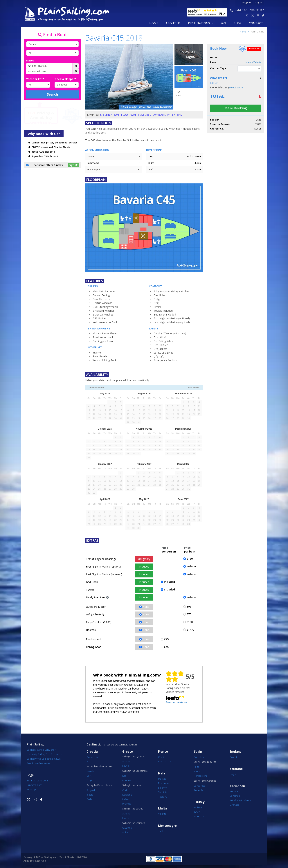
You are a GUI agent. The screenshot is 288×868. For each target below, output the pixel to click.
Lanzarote (200, 786)
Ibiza (197, 767)
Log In (259, 2)
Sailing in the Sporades (134, 823)
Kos (124, 776)
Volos (125, 832)
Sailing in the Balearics (205, 762)
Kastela (90, 771)
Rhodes (127, 780)
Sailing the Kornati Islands (99, 785)
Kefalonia (127, 795)
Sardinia (163, 792)
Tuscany (163, 797)
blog (237, 23)
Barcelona (200, 757)
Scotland (236, 769)
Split (89, 776)
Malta (163, 808)
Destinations (96, 744)
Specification (109, 115)
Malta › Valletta (253, 62)
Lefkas (126, 799)
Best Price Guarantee (39, 763)
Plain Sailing (35, 744)
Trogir (90, 780)
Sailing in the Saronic (133, 809)
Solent (233, 757)
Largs (233, 774)
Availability (162, 115)
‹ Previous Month (96, 388)
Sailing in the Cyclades (133, 757)
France (163, 752)
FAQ (223, 23)
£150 (190, 622)
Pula (89, 761)
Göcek (198, 812)
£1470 (190, 630)
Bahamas (235, 796)
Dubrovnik (92, 757)
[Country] (52, 44)
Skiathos (127, 828)
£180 (190, 559)
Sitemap (31, 789)
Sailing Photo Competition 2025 (44, 759)
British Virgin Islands (241, 800)
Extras (177, 115)
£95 (189, 607)
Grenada (235, 805)
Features (145, 115)
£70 (189, 614)
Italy (162, 773)
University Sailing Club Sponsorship (46, 754)
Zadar (90, 799)
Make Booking (236, 108)
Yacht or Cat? (35, 79)
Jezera (90, 795)
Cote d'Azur (165, 761)
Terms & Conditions (38, 781)
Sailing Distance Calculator (41, 750)
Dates (30, 60)
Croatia (92, 752)
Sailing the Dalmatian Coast (100, 767)
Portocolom (200, 776)
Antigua (234, 791)
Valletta (162, 814)
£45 (166, 639)
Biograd (91, 790)
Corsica (162, 757)
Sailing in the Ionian (132, 785)
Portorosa (164, 783)
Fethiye (198, 807)
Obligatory (144, 559)
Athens (126, 761)
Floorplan (129, 115)
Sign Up (74, 165)
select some (236, 87)
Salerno (162, 788)
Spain (198, 752)
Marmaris (199, 816)
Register (247, 2)
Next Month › (194, 388)
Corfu (125, 790)
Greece (128, 752)
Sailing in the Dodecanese (135, 771)
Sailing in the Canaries (205, 781)
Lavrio (126, 766)
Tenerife (199, 790)
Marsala (162, 779)
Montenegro (167, 826)
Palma (197, 771)
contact (256, 23)
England (236, 752)
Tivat (161, 831)
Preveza (127, 804)
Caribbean (237, 786)
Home (154, 23)
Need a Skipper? (65, 79)
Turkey (199, 802)
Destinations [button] (199, 23)
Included (144, 567)
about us (173, 23)
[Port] (52, 53)
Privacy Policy (34, 785)
